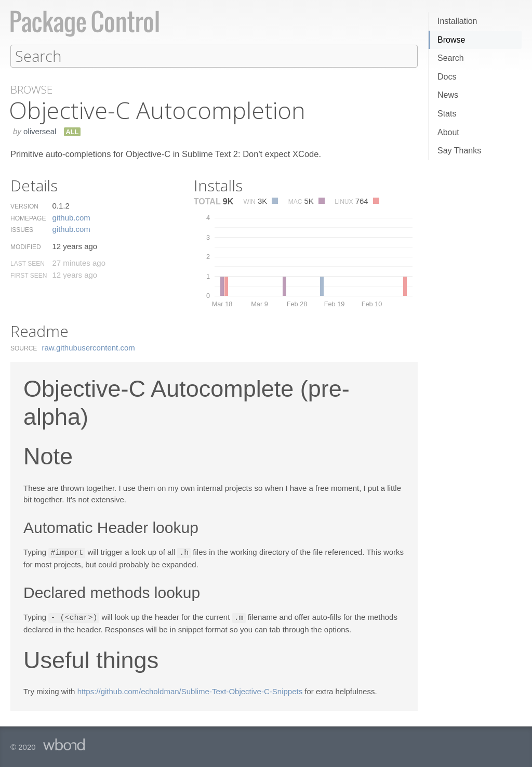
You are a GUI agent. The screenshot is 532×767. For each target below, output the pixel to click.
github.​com (71, 217)
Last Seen (28, 263)
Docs (447, 77)
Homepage (28, 218)
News (448, 95)
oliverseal (40, 131)
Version (24, 206)
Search (451, 58)
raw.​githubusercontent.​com (89, 347)
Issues (22, 229)
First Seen (29, 275)
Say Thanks (459, 151)
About (448, 132)
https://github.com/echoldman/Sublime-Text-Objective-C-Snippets (190, 690)
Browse (451, 40)
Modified (26, 246)
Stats (447, 114)
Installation (457, 21)
